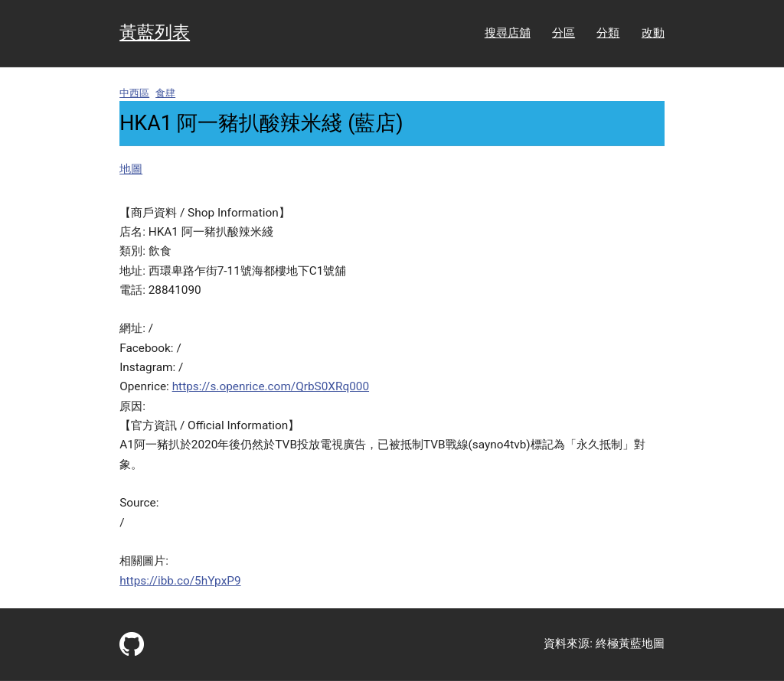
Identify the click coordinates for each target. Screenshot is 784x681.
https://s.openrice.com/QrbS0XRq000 (271, 386)
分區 (563, 33)
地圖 (131, 169)
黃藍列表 (155, 33)
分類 (608, 33)
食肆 (165, 93)
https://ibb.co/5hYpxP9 (180, 581)
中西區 (134, 93)
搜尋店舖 (508, 33)
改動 (653, 33)
